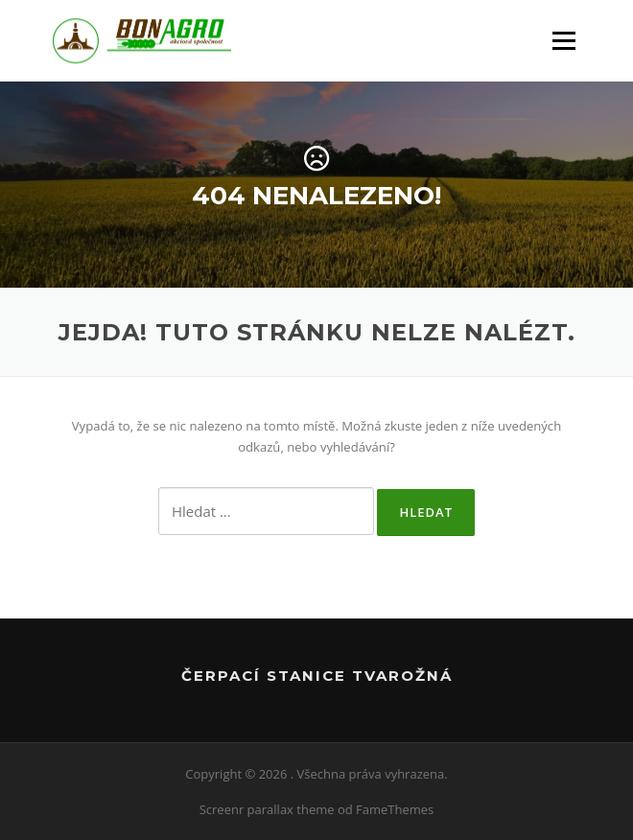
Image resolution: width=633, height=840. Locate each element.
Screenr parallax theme (267, 809)
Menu (563, 40)
